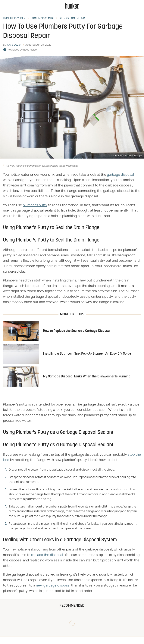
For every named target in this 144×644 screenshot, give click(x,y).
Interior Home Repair (72, 18)
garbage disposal (120, 175)
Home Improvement (15, 18)
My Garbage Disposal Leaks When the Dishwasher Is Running (87, 377)
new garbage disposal (53, 586)
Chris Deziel (14, 45)
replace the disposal (47, 555)
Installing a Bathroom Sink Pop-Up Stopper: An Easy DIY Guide (87, 354)
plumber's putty (35, 205)
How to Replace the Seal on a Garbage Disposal (77, 331)
